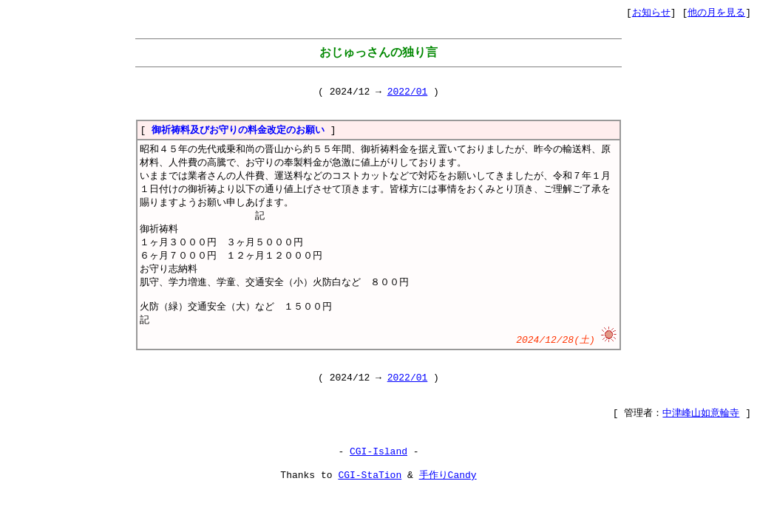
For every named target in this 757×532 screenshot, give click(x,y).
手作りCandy (448, 511)
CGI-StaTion (370, 511)
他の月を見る (716, 13)
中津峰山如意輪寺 (701, 443)
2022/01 (408, 95)
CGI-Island (378, 484)
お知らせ (651, 13)
